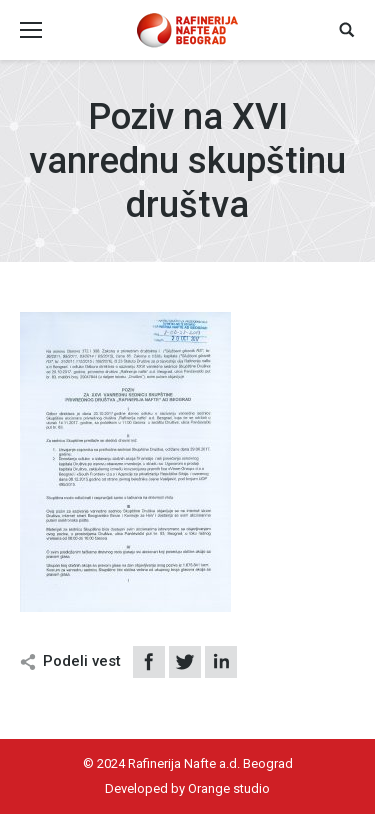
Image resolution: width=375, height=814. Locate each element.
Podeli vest (82, 661)
